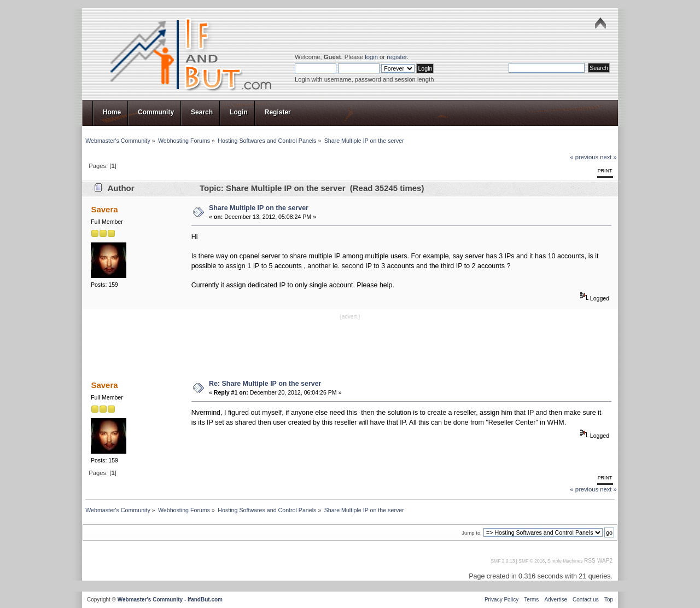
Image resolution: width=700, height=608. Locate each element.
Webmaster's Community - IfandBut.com (170, 600)
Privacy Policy (501, 600)
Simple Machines (565, 561)
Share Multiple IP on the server (259, 208)
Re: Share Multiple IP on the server (265, 384)
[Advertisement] (350, 346)
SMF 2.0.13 (503, 561)
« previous (584, 157)
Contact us (586, 600)
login (371, 57)
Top (609, 600)
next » (608, 157)
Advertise (556, 600)
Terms (531, 600)
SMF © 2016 (532, 561)
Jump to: (472, 533)
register (397, 57)
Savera (104, 209)
